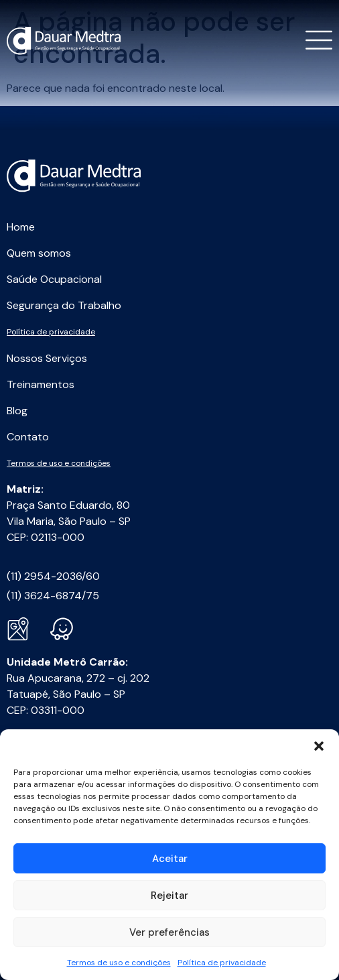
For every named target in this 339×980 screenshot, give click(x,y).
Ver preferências (169, 932)
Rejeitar (169, 896)
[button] (319, 746)
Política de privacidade (222, 963)
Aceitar (170, 859)
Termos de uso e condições (119, 963)
